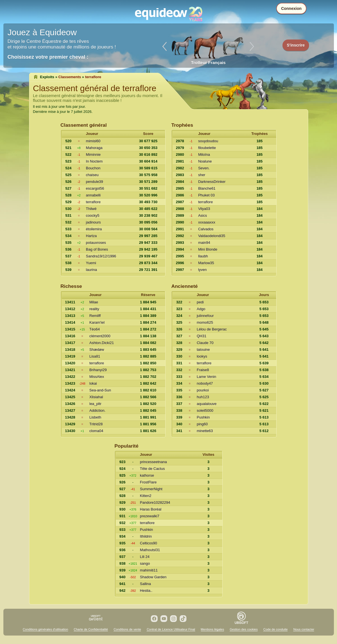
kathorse (147, 475)
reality (94, 309)
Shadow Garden (153, 577)
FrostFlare (148, 482)
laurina (91, 270)
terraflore (93, 202)
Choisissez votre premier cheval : (48, 57)
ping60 (202, 424)
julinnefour (205, 316)
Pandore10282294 (155, 502)
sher (202, 175)
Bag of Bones (97, 249)
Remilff (95, 316)
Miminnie (93, 155)
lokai (93, 383)
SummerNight (151, 489)
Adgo (201, 309)
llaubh (203, 256)
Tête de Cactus (152, 469)
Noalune (205, 161)
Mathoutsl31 (150, 550)
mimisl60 (93, 141)
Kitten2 (145, 496)
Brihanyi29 (98, 370)
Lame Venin (206, 377)
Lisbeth (95, 417)
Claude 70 (205, 343)
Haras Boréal (151, 509)
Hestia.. (146, 591)
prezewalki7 (150, 516)
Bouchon (93, 168)
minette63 (205, 431)
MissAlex (97, 377)
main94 (204, 243)
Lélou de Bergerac (212, 329)
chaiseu (92, 175)
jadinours (93, 222)
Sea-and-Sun (100, 390)
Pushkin (203, 417)
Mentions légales (213, 629)
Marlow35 (206, 263)
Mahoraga (94, 148)
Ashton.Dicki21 (102, 343)
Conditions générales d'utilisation (45, 629)
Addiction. (97, 410)
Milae (94, 302)
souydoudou (208, 141)
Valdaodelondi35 (212, 236)
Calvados (206, 229)
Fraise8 (203, 370)
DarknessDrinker (212, 182)
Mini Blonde (208, 249)
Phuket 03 (206, 195)
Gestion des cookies (244, 629)
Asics (202, 215)
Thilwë (91, 209)
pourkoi (203, 390)
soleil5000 (205, 410)
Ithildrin (146, 536)
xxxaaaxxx (207, 222)
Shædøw (97, 350)
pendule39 (94, 182)
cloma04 (96, 431)
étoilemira (94, 229)
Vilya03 (204, 209)
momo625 (205, 322)
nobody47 (205, 383)
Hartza (91, 236)
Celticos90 (148, 543)
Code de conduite (275, 629)
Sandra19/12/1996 (101, 256)
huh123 (203, 397)
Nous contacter (304, 629)
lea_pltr (95, 404)
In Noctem (94, 161)
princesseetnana (153, 462)
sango (145, 563)
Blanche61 (207, 188)
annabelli (93, 195)
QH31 (201, 336)
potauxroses (96, 243)
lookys (202, 356)
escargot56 (95, 188)
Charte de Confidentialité (91, 629)
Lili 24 (145, 557)
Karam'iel (97, 322)
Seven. (204, 168)
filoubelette (207, 148)
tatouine (203, 350)
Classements (70, 77)
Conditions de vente (127, 629)
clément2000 (100, 336)
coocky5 (93, 215)
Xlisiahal (96, 397)
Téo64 (94, 329)
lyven (202, 270)
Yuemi (91, 263)
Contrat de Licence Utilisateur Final (171, 629)
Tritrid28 (96, 424)
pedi (200, 302)
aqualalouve (206, 404)
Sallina (145, 584)
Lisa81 (95, 356)
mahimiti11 (149, 570)
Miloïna (204, 155)
